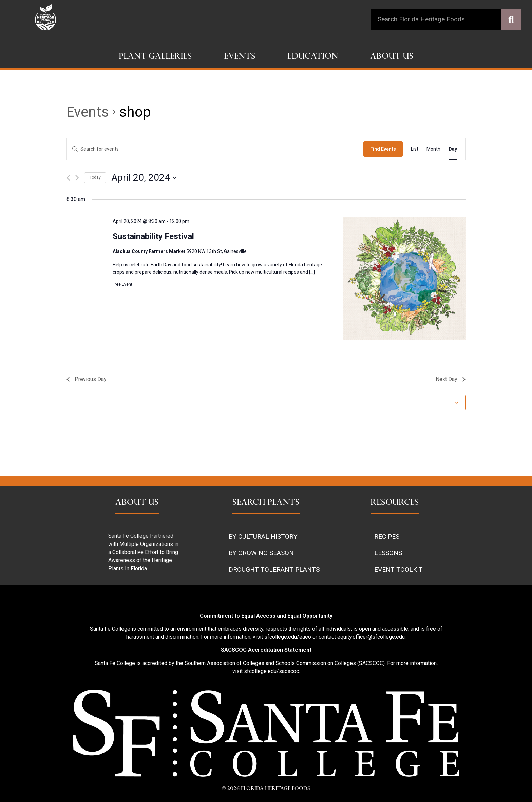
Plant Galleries (155, 57)
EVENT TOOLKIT (398, 569)
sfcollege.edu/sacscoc (271, 671)
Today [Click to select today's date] (95, 177)
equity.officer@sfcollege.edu (371, 637)
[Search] (511, 19)
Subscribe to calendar (426, 402)
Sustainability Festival (153, 236)
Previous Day (87, 379)
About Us (392, 57)
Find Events (383, 149)
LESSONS (388, 553)
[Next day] (77, 178)
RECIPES (387, 537)
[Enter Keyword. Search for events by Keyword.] (215, 149)
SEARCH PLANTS (266, 503)
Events (240, 57)
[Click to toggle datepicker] (144, 178)
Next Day (451, 379)
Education (313, 57)
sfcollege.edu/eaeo (288, 637)
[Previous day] (68, 178)
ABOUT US (137, 503)
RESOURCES (395, 503)
